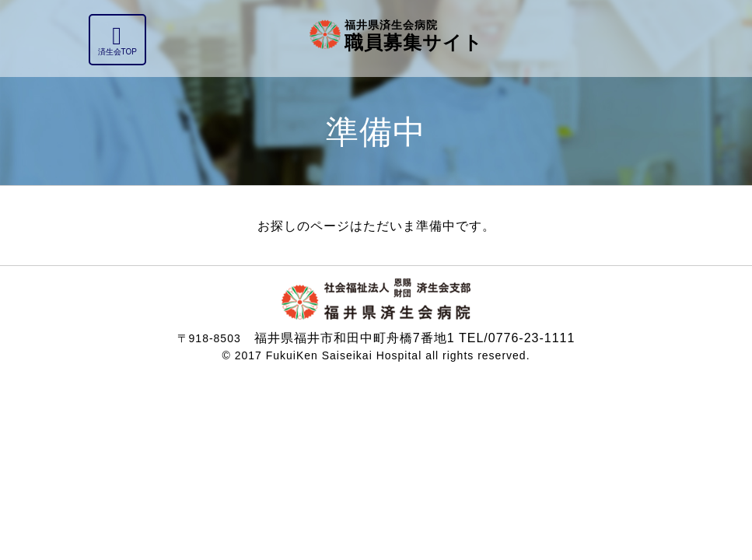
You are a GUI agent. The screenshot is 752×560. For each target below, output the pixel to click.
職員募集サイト (414, 35)
